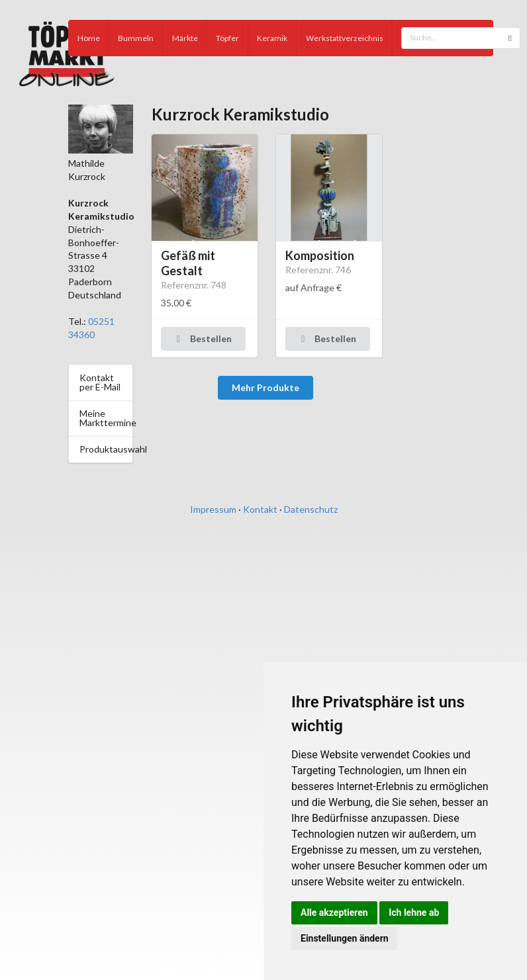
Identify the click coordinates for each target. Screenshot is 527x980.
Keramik (272, 38)
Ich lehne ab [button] (414, 913)
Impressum (213, 509)
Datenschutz (311, 509)
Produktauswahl (106, 449)
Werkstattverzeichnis (345, 38)
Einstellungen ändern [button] (345, 938)
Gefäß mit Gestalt (188, 263)
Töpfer (227, 38)
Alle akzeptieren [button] (334, 913)
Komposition (320, 255)
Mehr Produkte (265, 387)
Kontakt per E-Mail (100, 382)
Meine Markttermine (106, 418)
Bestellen (202, 338)
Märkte (185, 38)
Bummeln (136, 38)
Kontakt (260, 509)
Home (89, 38)
